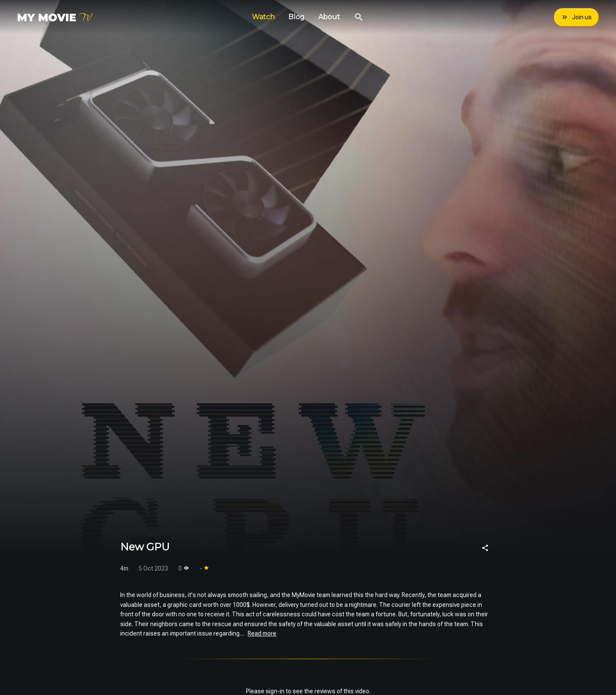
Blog (296, 17)
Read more (262, 633)
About (329, 17)
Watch (263, 17)
